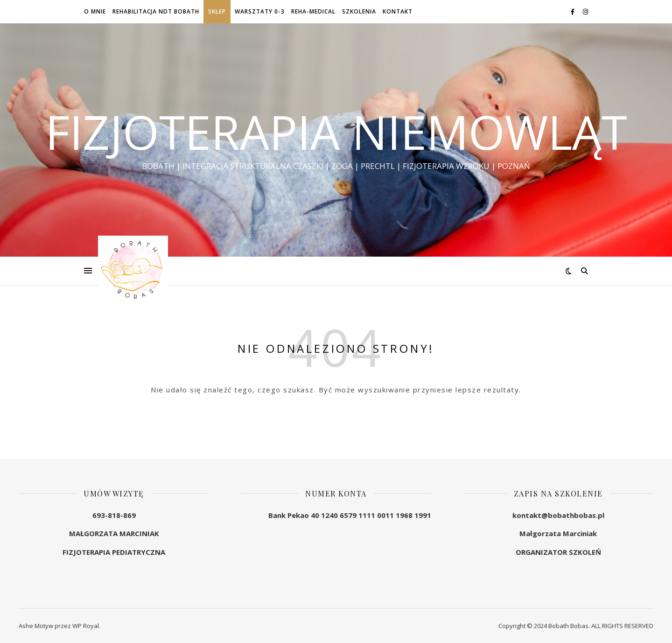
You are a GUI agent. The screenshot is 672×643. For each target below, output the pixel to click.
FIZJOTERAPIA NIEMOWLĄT (336, 132)
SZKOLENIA (359, 11)
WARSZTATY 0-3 (260, 11)
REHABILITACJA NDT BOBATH (156, 11)
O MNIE (95, 11)
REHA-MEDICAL (313, 11)
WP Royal (86, 626)
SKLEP (217, 11)
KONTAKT (398, 11)
